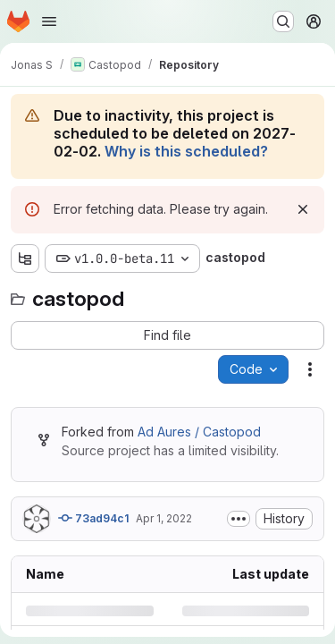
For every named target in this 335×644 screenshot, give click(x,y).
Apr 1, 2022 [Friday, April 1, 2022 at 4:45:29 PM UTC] (164, 518)
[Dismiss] (303, 209)
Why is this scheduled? (186, 151)
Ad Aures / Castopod (199, 432)
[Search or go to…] (283, 21)
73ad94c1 (93, 518)
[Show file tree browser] (25, 258)
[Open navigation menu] (49, 21)
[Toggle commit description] (239, 519)
